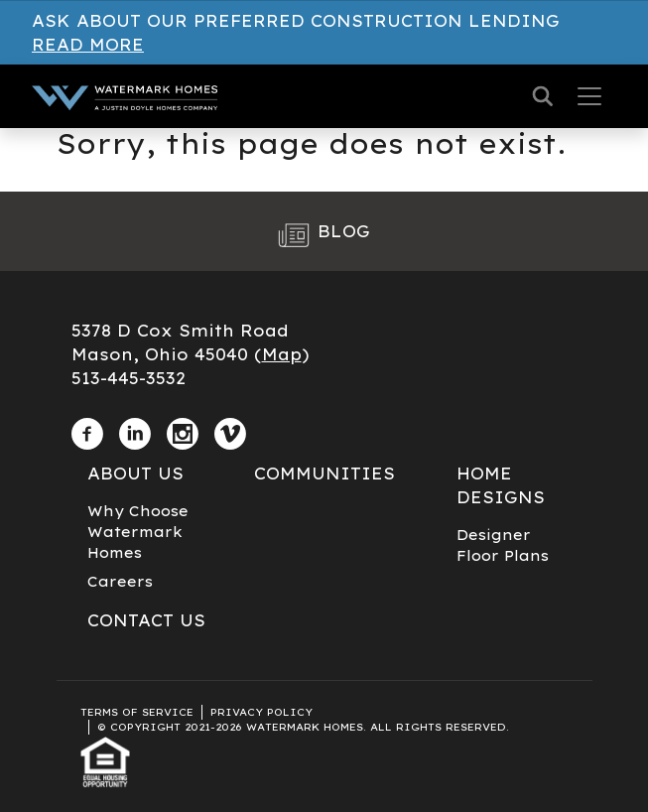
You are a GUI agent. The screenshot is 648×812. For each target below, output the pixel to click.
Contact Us (146, 620)
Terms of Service (137, 712)
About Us (135, 474)
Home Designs (501, 485)
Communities (324, 474)
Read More (88, 45)
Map (282, 354)
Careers (120, 582)
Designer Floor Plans (503, 545)
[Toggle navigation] (589, 96)
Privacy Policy (261, 712)
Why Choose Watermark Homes (138, 532)
